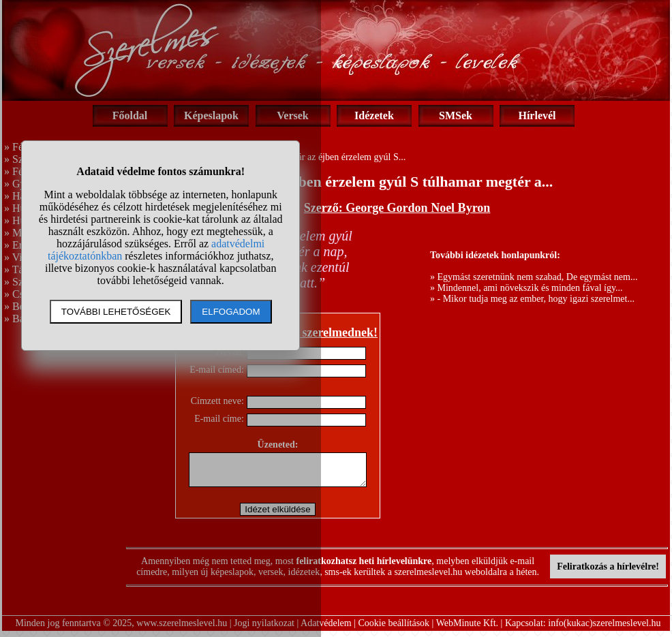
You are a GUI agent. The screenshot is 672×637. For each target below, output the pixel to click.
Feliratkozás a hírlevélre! (608, 573)
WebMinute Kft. (467, 629)
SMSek (456, 115)
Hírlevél (537, 115)
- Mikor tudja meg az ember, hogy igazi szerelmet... (536, 299)
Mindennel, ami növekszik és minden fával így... (530, 288)
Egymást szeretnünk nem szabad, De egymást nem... (538, 277)
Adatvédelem (326, 629)
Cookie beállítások (394, 629)
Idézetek (374, 115)
